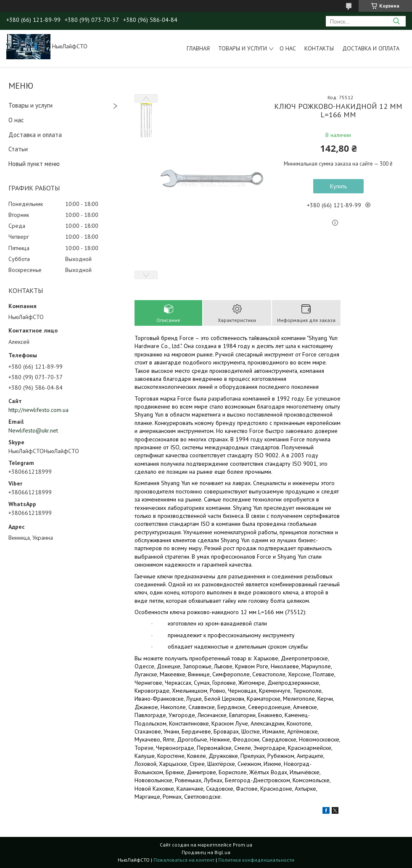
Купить (338, 186)
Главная (198, 48)
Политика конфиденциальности (256, 860)
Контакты (319, 48)
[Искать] (396, 21)
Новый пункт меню (34, 164)
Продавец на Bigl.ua (206, 852)
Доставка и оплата (371, 48)
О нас (288, 48)
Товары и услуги (243, 48)
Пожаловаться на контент (184, 860)
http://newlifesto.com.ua (38, 410)
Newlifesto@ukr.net (33, 430)
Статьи (18, 149)
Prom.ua (243, 845)
